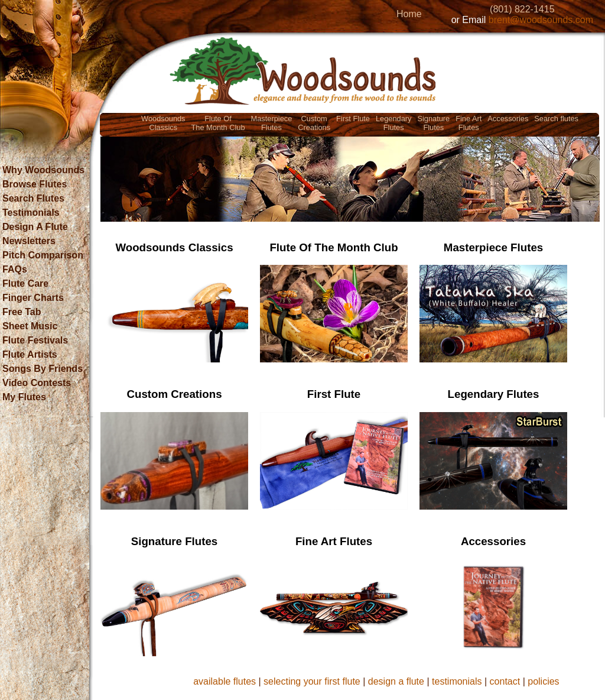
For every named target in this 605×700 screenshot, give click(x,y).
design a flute (396, 681)
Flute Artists (30, 354)
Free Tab (22, 312)
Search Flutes (33, 198)
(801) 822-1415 (522, 9)
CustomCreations (314, 123)
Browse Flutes (35, 184)
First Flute (353, 119)
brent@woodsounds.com (541, 20)
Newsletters (29, 241)
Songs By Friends (43, 369)
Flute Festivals (35, 340)
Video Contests (37, 383)
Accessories (508, 119)
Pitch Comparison (43, 255)
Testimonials (31, 213)
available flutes (225, 681)
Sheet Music (30, 326)
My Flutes (24, 397)
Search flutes (556, 119)
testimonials (457, 681)
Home (409, 14)
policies (543, 681)
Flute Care (25, 283)
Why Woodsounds (43, 170)
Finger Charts (33, 298)
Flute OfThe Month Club (218, 123)
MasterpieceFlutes (272, 123)
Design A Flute (35, 227)
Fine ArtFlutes (469, 123)
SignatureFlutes (433, 123)
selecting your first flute (312, 681)
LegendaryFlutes (393, 123)
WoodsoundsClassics (163, 123)
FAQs (15, 269)
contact (505, 681)
